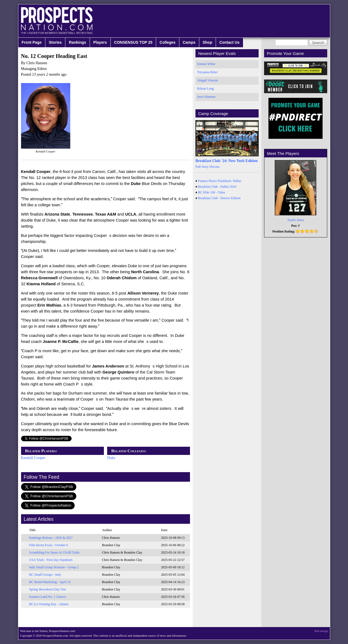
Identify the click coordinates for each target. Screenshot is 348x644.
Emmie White (206, 64)
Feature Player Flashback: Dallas (220, 181)
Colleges (168, 42)
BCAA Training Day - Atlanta (49, 604)
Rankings (78, 42)
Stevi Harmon (206, 97)
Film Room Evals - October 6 (49, 545)
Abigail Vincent (207, 80)
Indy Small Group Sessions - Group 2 (54, 567)
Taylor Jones (296, 220)
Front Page (32, 42)
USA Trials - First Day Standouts (51, 560)
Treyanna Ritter (207, 72)
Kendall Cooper (33, 458)
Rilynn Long (205, 89)
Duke (111, 458)
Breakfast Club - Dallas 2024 (217, 187)
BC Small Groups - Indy (45, 575)
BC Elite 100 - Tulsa (211, 192)
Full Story (202, 167)
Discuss (214, 167)
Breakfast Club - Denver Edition (219, 198)
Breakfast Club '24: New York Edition (227, 161)
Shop (207, 42)
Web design (321, 631)
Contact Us (229, 42)
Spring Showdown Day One (48, 589)
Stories (55, 42)
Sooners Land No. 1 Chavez (48, 597)
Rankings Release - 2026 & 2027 (51, 538)
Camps (189, 42)
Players (100, 42)
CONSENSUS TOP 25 (133, 42)
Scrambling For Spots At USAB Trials (54, 552)
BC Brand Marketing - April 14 (50, 582)
